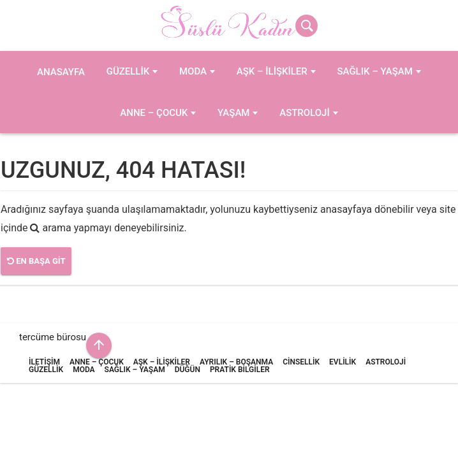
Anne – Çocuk (154, 113)
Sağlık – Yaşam (374, 71)
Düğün (188, 370)
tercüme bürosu (53, 337)
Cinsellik (301, 362)
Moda (193, 71)
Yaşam (233, 113)
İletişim (44, 362)
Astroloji (305, 113)
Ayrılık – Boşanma (236, 362)
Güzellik (128, 71)
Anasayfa (61, 72)
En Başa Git (36, 261)
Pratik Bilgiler (240, 370)
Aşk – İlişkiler (272, 71)
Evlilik (343, 362)
